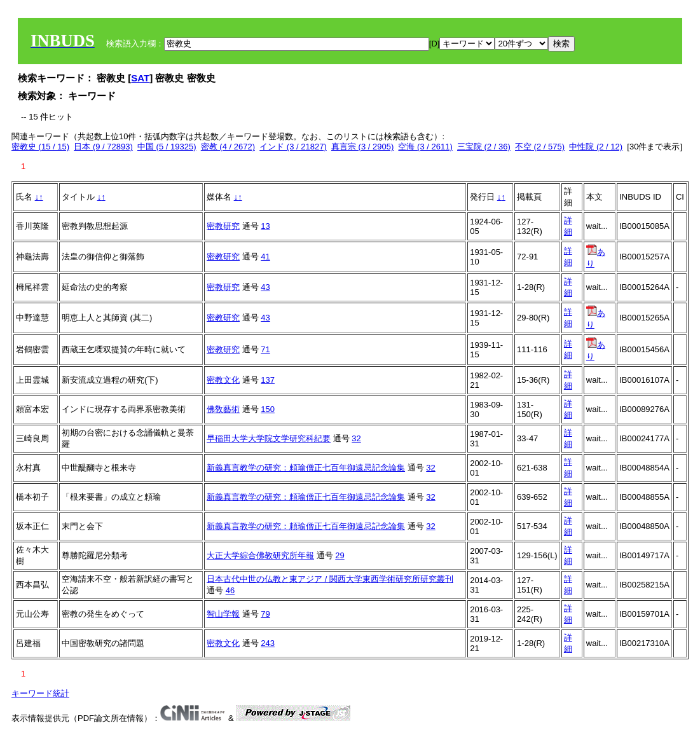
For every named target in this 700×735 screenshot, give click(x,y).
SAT (140, 78)
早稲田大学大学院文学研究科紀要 (269, 438)
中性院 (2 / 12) (596, 147)
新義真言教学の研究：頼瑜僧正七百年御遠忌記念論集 (306, 468)
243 (268, 643)
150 (268, 409)
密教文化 (223, 380)
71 (265, 349)
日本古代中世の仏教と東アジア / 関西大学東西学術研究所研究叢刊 (330, 579)
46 (230, 590)
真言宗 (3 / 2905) (362, 147)
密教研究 (223, 226)
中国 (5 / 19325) (167, 147)
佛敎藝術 (223, 409)
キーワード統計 (40, 693)
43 (265, 287)
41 (265, 257)
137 (268, 380)
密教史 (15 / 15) (40, 147)
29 (340, 555)
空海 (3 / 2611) (425, 147)
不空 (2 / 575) (540, 147)
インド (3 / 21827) (293, 147)
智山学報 (223, 614)
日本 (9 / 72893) (103, 147)
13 (265, 226)
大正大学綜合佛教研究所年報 (260, 555)
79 (265, 614)
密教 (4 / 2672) (228, 147)
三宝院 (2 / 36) (484, 147)
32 (356, 438)
